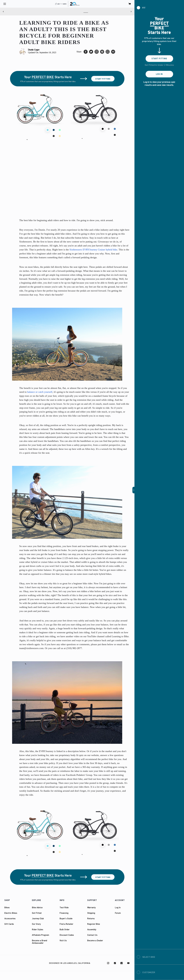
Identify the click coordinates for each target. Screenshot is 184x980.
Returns (91, 918)
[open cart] (130, 4)
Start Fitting (103, 79)
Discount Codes (67, 935)
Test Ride (64, 907)
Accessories (10, 918)
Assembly (92, 929)
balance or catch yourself (40, 392)
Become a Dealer (95, 940)
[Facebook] (122, 963)
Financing (64, 913)
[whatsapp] (108, 52)
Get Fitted (37, 913)
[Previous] (3, 12)
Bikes (7, 907)
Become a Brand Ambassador (39, 942)
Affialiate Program (41, 935)
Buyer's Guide (66, 918)
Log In (118, 907)
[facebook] (86, 52)
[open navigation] (5, 4)
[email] (113, 52)
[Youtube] (128, 963)
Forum (118, 913)
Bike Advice (37, 907)
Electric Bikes (11, 913)
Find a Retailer (66, 924)
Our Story (36, 924)
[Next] (131, 12)
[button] (23, 140)
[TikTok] (115, 963)
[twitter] (91, 52)
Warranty (91, 907)
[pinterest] (102, 52)
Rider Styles (38, 929)
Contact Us (92, 935)
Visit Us (63, 940)
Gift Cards (9, 924)
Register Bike (94, 924)
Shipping (91, 913)
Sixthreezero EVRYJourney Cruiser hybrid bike (93, 250)
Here (86, 12)
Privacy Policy (30, 963)
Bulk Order (65, 929)
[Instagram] (108, 963)
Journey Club (38, 918)
